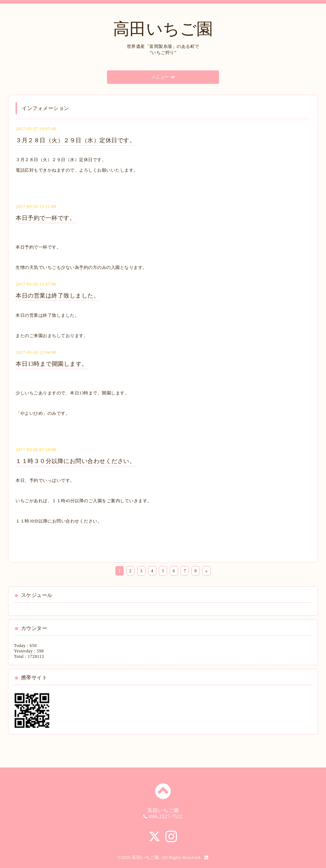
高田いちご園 (163, 29)
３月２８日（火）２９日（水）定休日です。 (75, 140)
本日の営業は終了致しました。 (57, 296)
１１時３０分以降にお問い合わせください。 (75, 461)
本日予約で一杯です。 (46, 218)
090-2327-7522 (166, 817)
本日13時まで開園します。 (52, 364)
